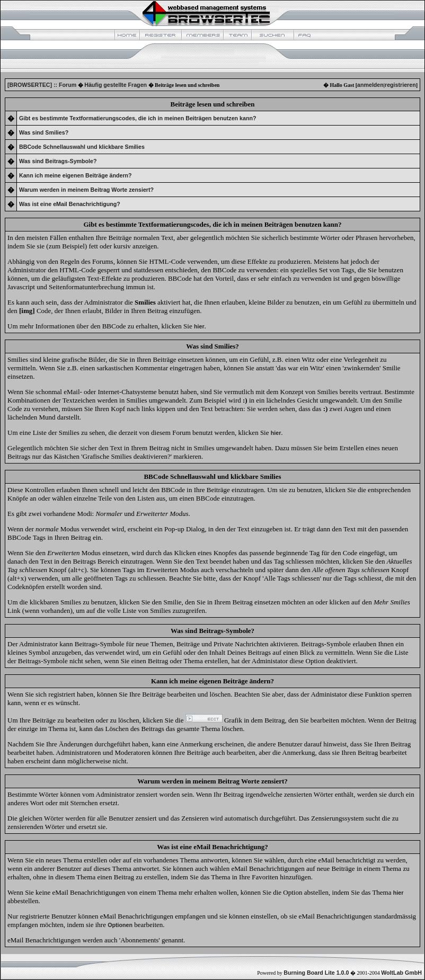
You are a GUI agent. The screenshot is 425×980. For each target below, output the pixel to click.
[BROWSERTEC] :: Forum (42, 85)
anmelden (370, 85)
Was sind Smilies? (44, 132)
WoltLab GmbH (401, 973)
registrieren (400, 85)
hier (399, 893)
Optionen (120, 925)
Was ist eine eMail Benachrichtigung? (70, 204)
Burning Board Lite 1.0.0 (316, 973)
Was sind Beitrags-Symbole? (58, 161)
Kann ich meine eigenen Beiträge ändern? (76, 175)
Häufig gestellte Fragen (116, 85)
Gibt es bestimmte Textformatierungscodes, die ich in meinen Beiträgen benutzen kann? (138, 118)
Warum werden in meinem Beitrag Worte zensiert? (86, 190)
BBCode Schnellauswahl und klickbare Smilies (82, 147)
